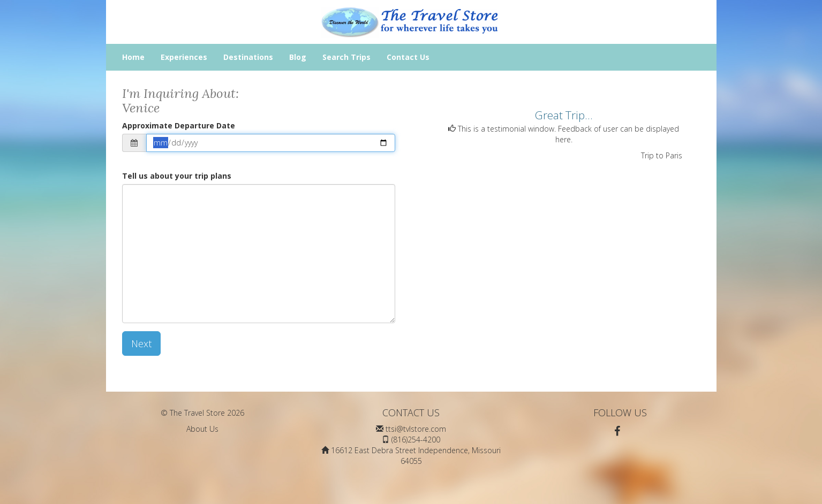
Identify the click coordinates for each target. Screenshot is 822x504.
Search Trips (346, 57)
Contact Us (408, 57)
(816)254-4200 (416, 440)
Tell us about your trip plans (177, 176)
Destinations (248, 57)
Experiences (184, 57)
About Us (202, 429)
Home (133, 57)
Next (141, 343)
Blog (298, 57)
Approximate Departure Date (179, 125)
